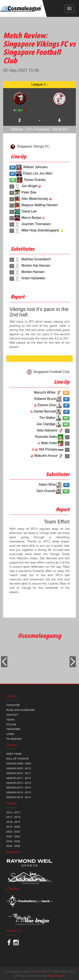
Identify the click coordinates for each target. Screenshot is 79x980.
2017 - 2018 (13, 817)
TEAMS (11, 720)
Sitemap (20, 976)
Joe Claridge (46, 424)
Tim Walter (47, 418)
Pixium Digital (56, 976)
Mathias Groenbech (36, 259)
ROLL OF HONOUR (17, 759)
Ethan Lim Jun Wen (38, 173)
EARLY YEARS (14, 754)
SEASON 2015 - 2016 (19, 797)
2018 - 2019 (13, 822)
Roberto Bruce (45, 399)
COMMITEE (13, 705)
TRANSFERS (13, 729)
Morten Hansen (33, 272)
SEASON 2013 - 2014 (19, 788)
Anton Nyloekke (33, 278)
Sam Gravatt (46, 491)
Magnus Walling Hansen (40, 205)
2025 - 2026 (13, 846)
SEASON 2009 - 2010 (19, 768)
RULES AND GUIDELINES (21, 710)
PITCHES (11, 725)
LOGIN (10, 734)
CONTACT (12, 715)
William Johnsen (35, 167)
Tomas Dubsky (35, 180)
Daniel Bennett (45, 411)
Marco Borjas (31, 218)
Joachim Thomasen (36, 224)
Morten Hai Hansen (36, 266)
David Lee (29, 211)
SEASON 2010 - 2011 (19, 773)
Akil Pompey (48, 449)
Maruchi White (45, 392)
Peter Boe (29, 192)
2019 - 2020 (13, 827)
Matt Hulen (49, 443)
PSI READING (14, 739)
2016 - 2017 (13, 812)
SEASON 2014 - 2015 (19, 792)
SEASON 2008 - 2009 (19, 764)
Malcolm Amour (46, 456)
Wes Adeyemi (47, 430)
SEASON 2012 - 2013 (19, 783)
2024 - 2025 (13, 841)
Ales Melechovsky (35, 199)
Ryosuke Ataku (46, 437)
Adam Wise (47, 485)
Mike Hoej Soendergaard (40, 230)
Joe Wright (29, 186)
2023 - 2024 (13, 836)
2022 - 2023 (13, 832)
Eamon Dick (47, 405)
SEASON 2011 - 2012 (19, 778)
